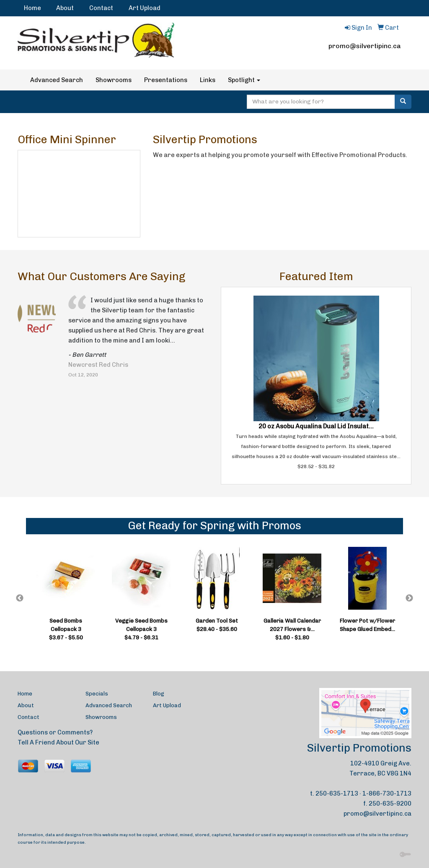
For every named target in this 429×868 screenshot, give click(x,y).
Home (32, 8)
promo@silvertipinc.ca (365, 46)
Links (208, 80)
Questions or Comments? (55, 732)
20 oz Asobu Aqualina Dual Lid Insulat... (316, 426)
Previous (20, 598)
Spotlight (244, 80)
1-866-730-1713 (387, 793)
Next (409, 598)
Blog (159, 694)
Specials (97, 694)
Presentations (166, 80)
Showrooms (114, 80)
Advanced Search (57, 80)
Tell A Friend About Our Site (58, 742)
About (65, 8)
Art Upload (145, 8)
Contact (101, 8)
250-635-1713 (337, 793)
